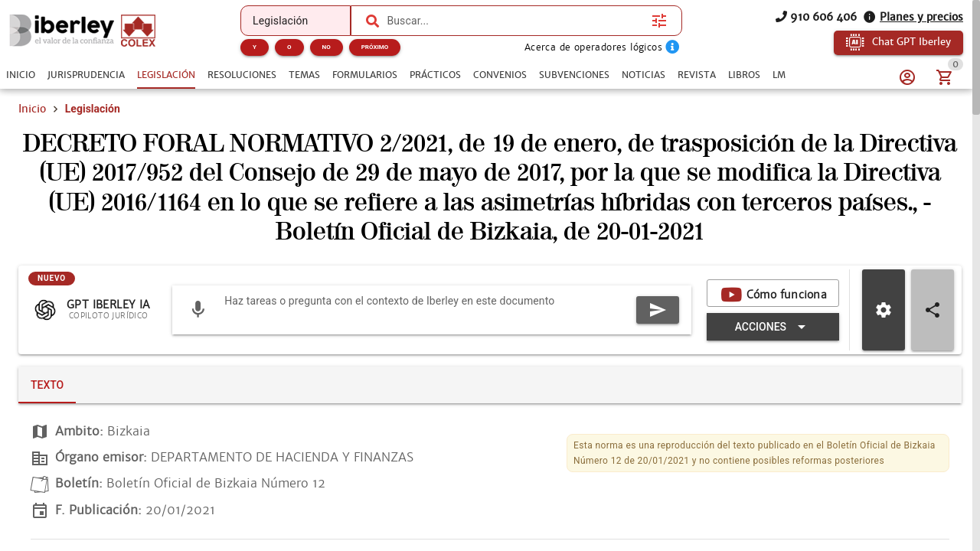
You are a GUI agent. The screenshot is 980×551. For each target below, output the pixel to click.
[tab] (21, 75)
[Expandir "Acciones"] (773, 327)
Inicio (32, 109)
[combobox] (515, 21)
